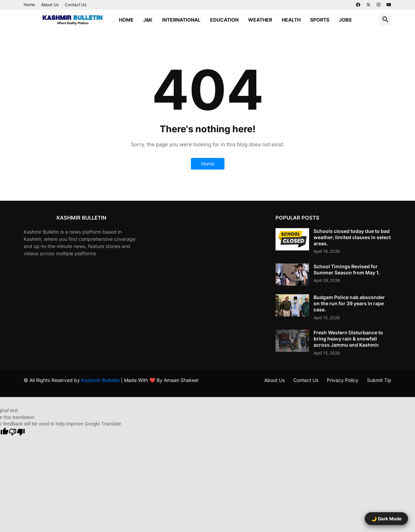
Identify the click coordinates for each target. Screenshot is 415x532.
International (181, 20)
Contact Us (76, 5)
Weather (260, 20)
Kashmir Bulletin (101, 380)
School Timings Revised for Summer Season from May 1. (347, 269)
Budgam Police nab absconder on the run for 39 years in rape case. (349, 303)
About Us (50, 5)
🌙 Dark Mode (386, 519)
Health (291, 20)
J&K (148, 20)
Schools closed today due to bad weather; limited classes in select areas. (352, 237)
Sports (320, 20)
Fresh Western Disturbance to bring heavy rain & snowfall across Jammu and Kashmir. (348, 339)
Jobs (345, 20)
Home (29, 5)
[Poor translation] (17, 432)
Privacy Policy (343, 380)
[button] (386, 20)
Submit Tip (379, 380)
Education (224, 20)
